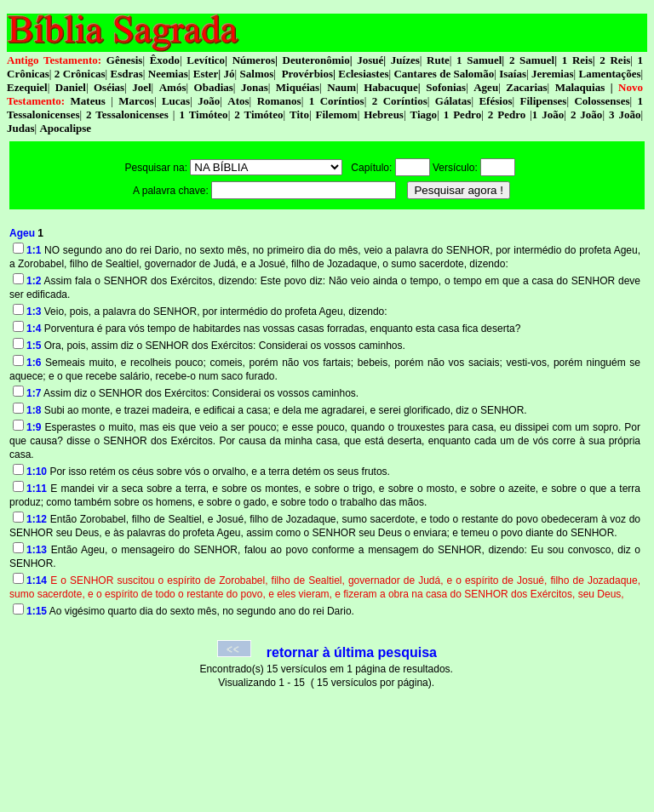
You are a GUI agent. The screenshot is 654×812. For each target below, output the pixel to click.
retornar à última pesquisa (352, 652)
